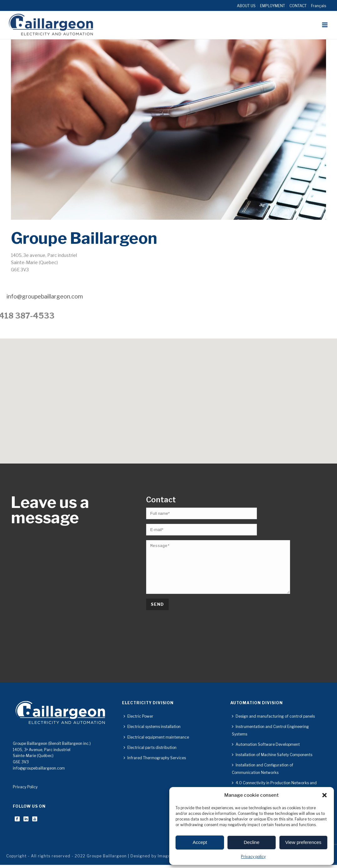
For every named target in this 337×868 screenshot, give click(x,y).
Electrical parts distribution (150, 748)
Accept (200, 842)
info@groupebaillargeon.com (39, 768)
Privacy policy (253, 857)
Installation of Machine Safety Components (272, 755)
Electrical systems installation (152, 727)
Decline (252, 842)
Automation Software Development (266, 744)
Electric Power (138, 716)
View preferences (304, 842)
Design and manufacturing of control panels (273, 716)
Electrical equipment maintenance (156, 737)
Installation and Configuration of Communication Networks (263, 769)
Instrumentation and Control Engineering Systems (270, 730)
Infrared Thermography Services (155, 758)
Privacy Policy (25, 787)
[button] (324, 795)
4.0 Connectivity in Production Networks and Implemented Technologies (274, 786)
